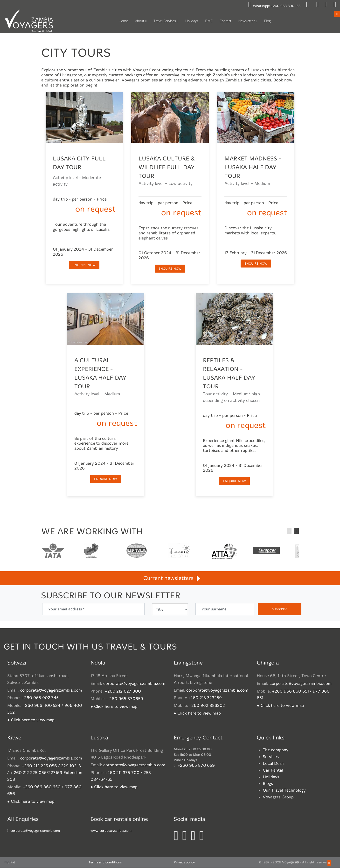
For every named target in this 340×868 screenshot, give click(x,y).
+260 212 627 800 (123, 691)
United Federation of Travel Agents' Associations (136, 552)
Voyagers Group (278, 797)
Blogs (268, 784)
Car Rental (273, 770)
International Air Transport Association (53, 552)
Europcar (266, 552)
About (139, 21)
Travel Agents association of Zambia (91, 552)
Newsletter (247, 21)
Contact (226, 21)
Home (123, 21)
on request (95, 209)
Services (271, 757)
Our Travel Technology (284, 791)
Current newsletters (170, 578)
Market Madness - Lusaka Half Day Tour (253, 167)
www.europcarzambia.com (111, 831)
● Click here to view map (31, 720)
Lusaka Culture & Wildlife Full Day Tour (167, 167)
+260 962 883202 (207, 706)
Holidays (192, 21)
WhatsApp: (274, 6)
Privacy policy (184, 863)
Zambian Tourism (179, 552)
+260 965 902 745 (40, 698)
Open (337, 14)
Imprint (9, 863)
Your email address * (66, 609)
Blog (267, 21)
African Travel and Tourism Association (224, 552)
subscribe (280, 609)
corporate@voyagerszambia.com (51, 691)
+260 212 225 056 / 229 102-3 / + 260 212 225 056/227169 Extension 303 (45, 773)
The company (276, 750)
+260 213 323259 (205, 698)
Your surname (214, 609)
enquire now (84, 265)
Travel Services (165, 21)
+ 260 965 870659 (125, 699)
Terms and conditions (105, 863)
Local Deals (274, 764)
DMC (209, 21)
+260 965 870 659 (196, 766)
